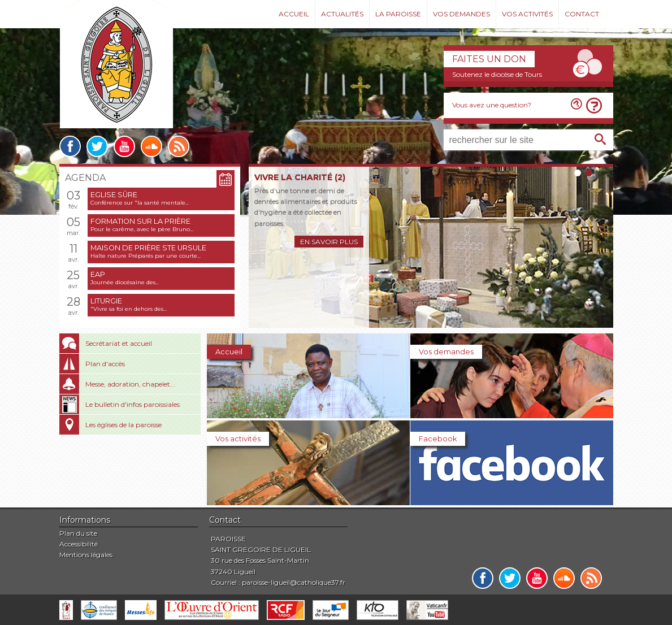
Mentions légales (86, 555)
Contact (582, 14)
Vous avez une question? (492, 105)
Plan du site (78, 533)
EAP (98, 274)
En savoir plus (329, 242)
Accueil (294, 14)
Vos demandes (461, 14)
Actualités (342, 14)
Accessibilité (79, 544)
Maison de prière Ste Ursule (148, 248)
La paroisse (398, 14)
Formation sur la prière (140, 221)
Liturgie (106, 301)
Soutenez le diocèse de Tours (497, 74)
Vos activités (527, 14)
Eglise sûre (114, 195)
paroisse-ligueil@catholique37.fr (294, 582)
